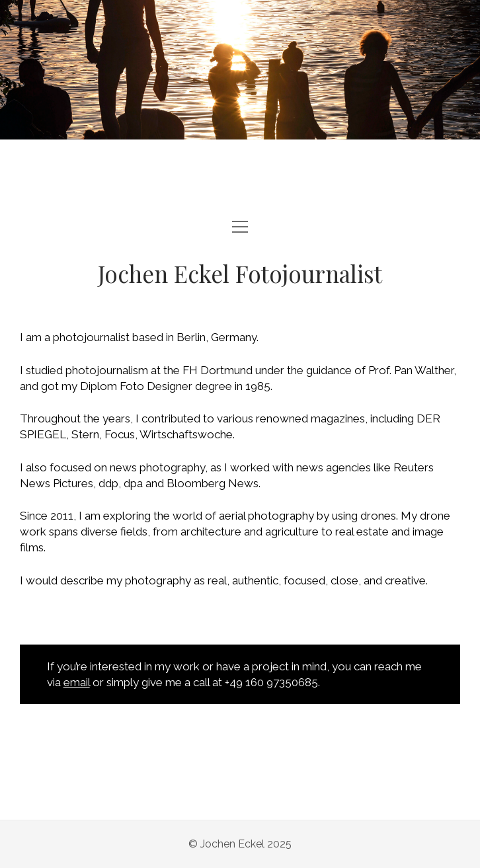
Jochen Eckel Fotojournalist (240, 273)
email (77, 682)
